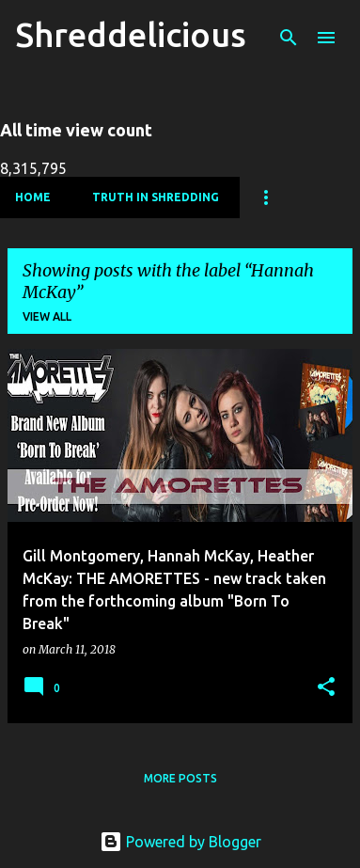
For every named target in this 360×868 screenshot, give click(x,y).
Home (33, 197)
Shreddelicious (131, 34)
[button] (326, 688)
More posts (180, 778)
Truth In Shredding (156, 197)
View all (47, 316)
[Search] (289, 38)
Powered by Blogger (180, 842)
